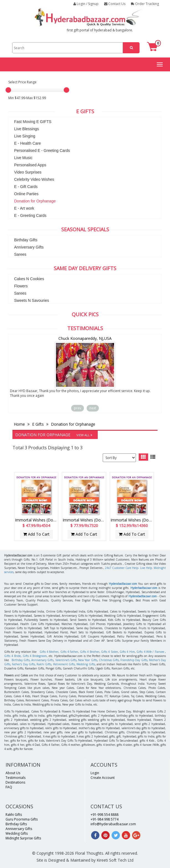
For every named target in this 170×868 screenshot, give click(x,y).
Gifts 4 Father (69, 652)
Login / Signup (86, 4)
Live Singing (25, 136)
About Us (13, 773)
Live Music (23, 158)
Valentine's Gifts (66, 660)
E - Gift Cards (26, 187)
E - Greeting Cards (30, 215)
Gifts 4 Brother (90, 652)
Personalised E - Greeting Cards (42, 150)
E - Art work (24, 208)
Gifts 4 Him (127, 652)
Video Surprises (28, 172)
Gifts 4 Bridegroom (35, 656)
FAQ (9, 787)
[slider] (8, 90)
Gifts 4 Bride (12, 656)
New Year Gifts (87, 660)
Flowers (21, 286)
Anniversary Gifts (29, 247)
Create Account (103, 778)
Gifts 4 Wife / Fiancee (150, 652)
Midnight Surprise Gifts (23, 838)
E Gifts (38, 424)
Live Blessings (27, 129)
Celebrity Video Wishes (34, 179)
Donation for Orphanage (35, 201)
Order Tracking (145, 4)
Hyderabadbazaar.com (123, 584)
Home (20, 424)
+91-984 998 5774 (105, 819)
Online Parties (26, 194)
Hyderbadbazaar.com (144, 588)
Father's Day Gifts (23, 664)
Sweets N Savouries (32, 300)
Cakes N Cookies (29, 279)
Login (95, 773)
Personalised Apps (30, 165)
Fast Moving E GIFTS (33, 122)
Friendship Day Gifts (134, 660)
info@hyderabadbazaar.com (113, 824)
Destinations (15, 782)
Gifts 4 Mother (49, 652)
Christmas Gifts (109, 660)
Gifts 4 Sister (110, 652)
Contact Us (115, 4)
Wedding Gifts (86, 664)
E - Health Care (27, 143)
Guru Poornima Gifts (22, 819)
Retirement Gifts (64, 664)
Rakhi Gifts (44, 664)
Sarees (20, 254)
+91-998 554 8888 (105, 815)
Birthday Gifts (26, 240)
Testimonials (16, 778)
